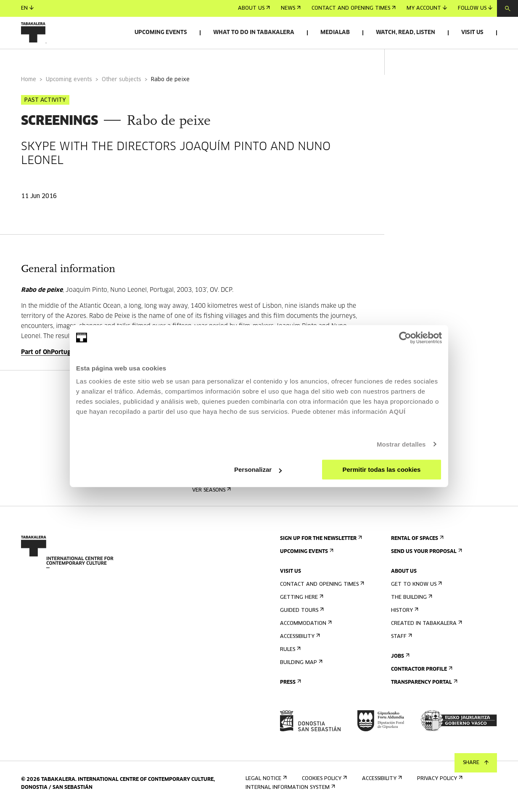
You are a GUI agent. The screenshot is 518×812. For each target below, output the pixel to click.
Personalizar (258, 469)
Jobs (399, 660)
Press (290, 686)
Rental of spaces (416, 542)
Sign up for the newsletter (320, 542)
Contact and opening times (354, 8)
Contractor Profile (421, 673)
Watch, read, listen (406, 33)
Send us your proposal (426, 555)
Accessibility (299, 640)
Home (29, 83)
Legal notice (265, 782)
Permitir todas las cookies (381, 469)
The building (411, 601)
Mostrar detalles (401, 444)
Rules (289, 653)
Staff (401, 640)
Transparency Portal (423, 686)
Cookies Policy (324, 782)
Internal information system (289, 791)
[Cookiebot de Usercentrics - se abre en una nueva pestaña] (405, 338)
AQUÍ (397, 411)
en (27, 8)
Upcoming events (161, 33)
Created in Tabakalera (426, 627)
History (404, 614)
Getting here (301, 601)
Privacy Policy (439, 782)
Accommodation (305, 627)
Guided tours (301, 614)
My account (427, 8)
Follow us (475, 8)
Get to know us (416, 588)
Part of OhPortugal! (49, 356)
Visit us (472, 33)
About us (254, 8)
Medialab (335, 33)
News (291, 8)
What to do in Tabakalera (254, 33)
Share (476, 763)
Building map (300, 666)
